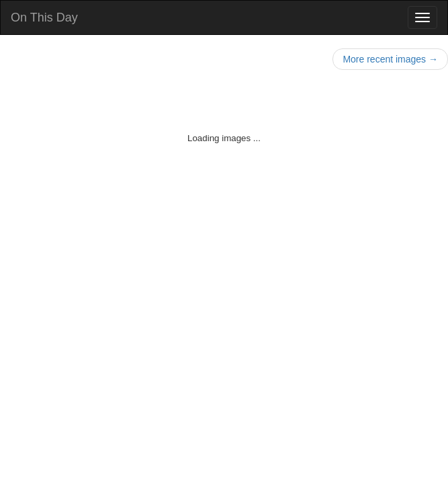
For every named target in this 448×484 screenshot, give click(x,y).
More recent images (390, 59)
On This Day (44, 17)
